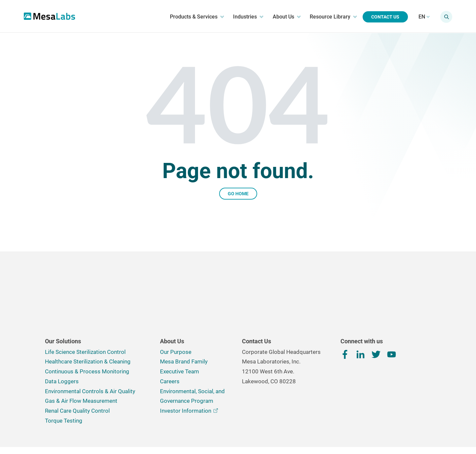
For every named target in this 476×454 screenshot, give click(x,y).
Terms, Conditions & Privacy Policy (170, 428)
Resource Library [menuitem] (329, 17)
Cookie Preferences (230, 429)
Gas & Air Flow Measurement (81, 357)
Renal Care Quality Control (77, 367)
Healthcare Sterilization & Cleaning (88, 318)
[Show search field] (442, 17)
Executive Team (179, 327)
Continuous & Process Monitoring (87, 327)
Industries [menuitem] (244, 17)
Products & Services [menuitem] (193, 17)
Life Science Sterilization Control (85, 308)
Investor (189, 367)
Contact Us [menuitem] (381, 17)
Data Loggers (62, 337)
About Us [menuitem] (282, 17)
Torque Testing (64, 377)
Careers (170, 337)
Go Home (238, 194)
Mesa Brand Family (184, 318)
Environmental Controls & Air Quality (90, 347)
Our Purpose (176, 308)
